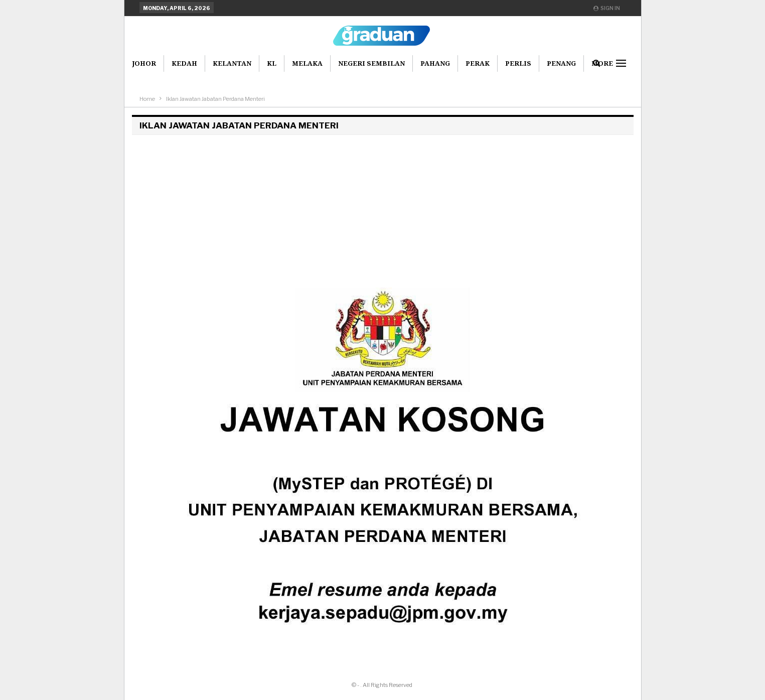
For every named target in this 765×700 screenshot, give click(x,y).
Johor (144, 63)
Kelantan (232, 63)
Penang (561, 63)
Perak (478, 63)
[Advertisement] (383, 210)
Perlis (518, 63)
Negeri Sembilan (371, 63)
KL (272, 63)
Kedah (184, 63)
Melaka (307, 63)
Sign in (607, 8)
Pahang (435, 63)
